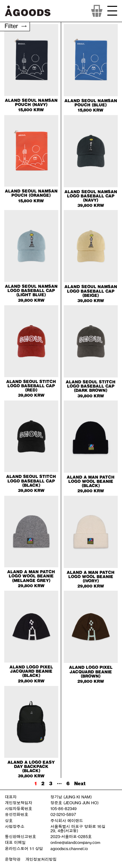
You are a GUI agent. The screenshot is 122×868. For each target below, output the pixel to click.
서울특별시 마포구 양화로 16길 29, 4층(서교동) (78, 829)
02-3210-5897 (63, 814)
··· (59, 783)
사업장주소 (15, 826)
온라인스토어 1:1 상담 (24, 848)
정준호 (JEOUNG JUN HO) (75, 803)
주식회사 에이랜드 (67, 821)
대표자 (11, 797)
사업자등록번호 (19, 809)
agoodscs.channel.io (69, 848)
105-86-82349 (64, 809)
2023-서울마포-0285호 (71, 836)
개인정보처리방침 (41, 859)
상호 (9, 821)
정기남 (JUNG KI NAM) (71, 797)
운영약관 (13, 859)
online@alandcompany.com (75, 842)
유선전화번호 (17, 814)
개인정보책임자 (19, 803)
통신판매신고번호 (20, 836)
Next (80, 783)
